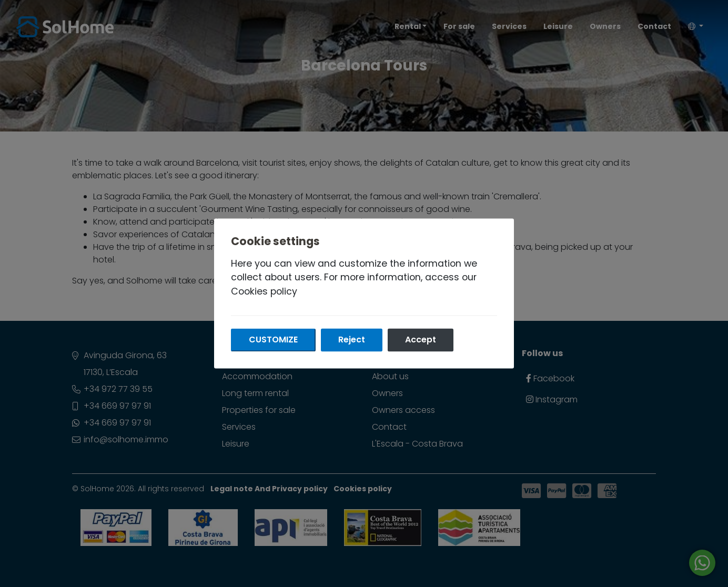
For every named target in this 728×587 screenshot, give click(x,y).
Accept (421, 340)
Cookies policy (264, 291)
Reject (352, 340)
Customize (273, 340)
